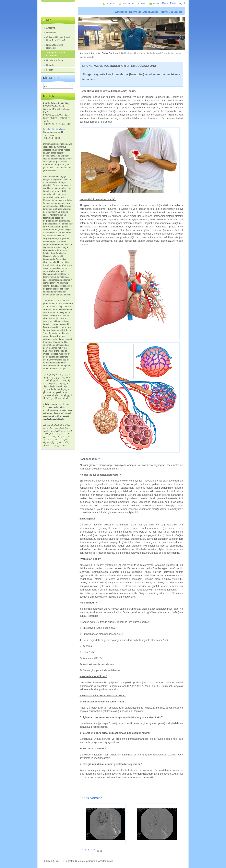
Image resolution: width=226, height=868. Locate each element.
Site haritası (128, 4)
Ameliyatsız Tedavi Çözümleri (105, 53)
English (174, 3)
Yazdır (156, 4)
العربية (182, 3)
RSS (143, 4)
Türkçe (165, 3)
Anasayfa (84, 53)
